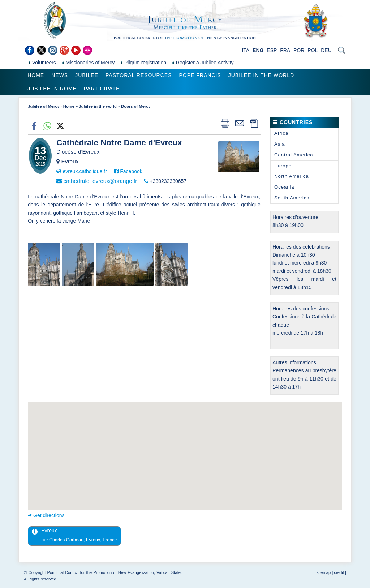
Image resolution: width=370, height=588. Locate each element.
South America (292, 198)
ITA (246, 50)
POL (313, 50)
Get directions (49, 515)
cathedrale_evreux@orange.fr (100, 181)
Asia (279, 144)
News (60, 75)
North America (291, 176)
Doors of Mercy (136, 106)
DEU (326, 50)
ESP (272, 50)
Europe (283, 166)
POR (299, 50)
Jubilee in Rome (52, 89)
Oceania (284, 187)
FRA (285, 50)
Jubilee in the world (261, 75)
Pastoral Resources (139, 75)
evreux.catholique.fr (85, 171)
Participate (102, 89)
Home (36, 75)
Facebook (131, 171)
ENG (258, 50)
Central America (294, 155)
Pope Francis (200, 75)
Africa (281, 133)
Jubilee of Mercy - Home (51, 106)
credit (339, 572)
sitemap (324, 572)
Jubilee (87, 75)
